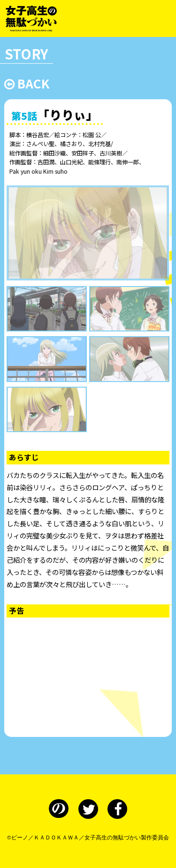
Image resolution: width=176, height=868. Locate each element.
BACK (27, 83)
